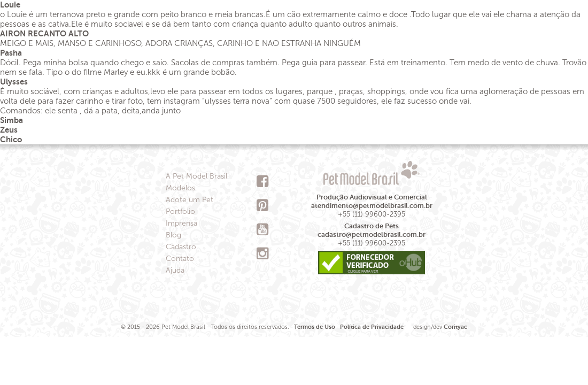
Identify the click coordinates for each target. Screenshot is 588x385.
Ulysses (14, 82)
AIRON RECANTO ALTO (44, 33)
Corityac (455, 327)
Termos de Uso (315, 327)
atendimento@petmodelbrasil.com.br (372, 206)
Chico (11, 139)
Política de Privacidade (372, 327)
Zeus (9, 130)
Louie (10, 5)
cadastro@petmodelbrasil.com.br (372, 234)
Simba (11, 120)
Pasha (11, 53)
